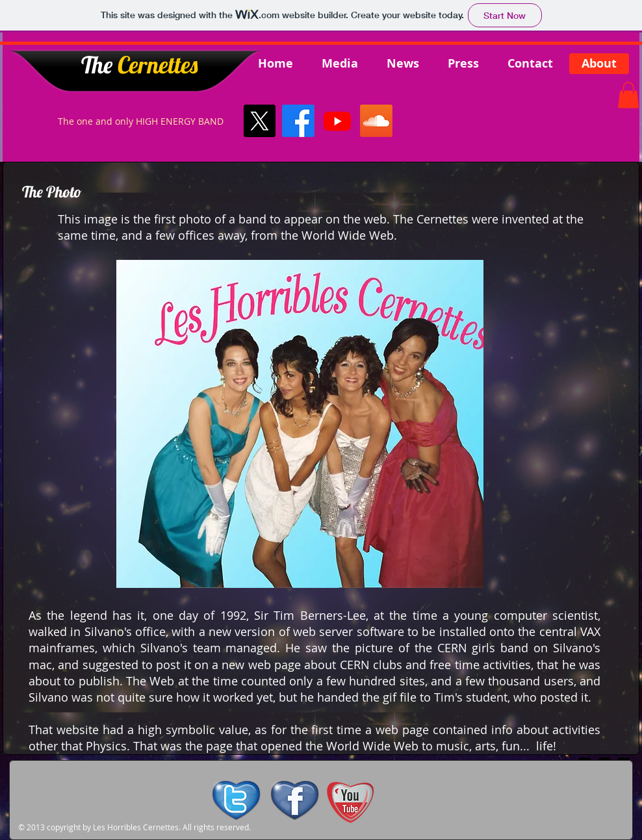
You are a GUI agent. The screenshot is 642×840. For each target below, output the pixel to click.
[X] (259, 121)
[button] (628, 95)
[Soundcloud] (376, 121)
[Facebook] (298, 121)
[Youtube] (337, 121)
